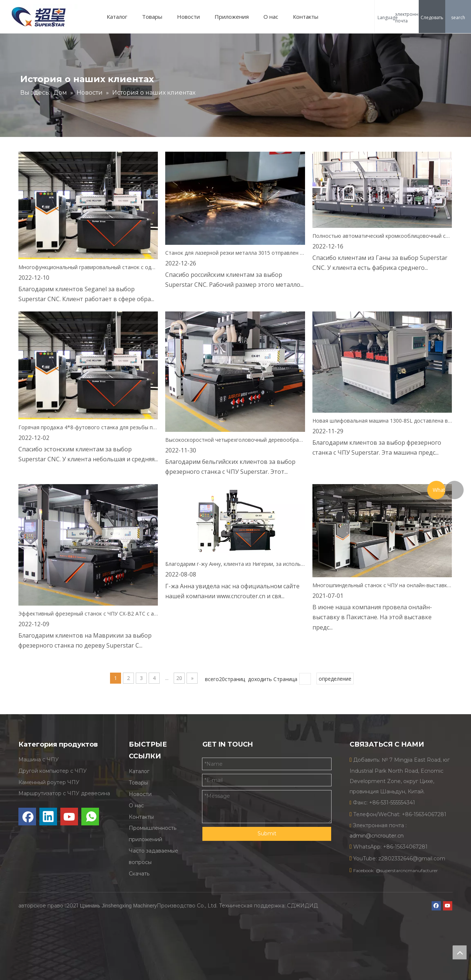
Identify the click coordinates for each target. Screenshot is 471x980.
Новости (191, 17)
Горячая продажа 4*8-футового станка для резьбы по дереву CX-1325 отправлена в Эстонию (88, 427)
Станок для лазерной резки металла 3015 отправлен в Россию (235, 253)
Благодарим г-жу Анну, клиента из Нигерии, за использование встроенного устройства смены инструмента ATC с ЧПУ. (235, 564)
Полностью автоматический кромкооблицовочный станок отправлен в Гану (382, 236)
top (460, 952)
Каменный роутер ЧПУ (49, 782)
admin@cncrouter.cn (377, 836)
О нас (274, 17)
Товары (155, 17)
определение (335, 679)
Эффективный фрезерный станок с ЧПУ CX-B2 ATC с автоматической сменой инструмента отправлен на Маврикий (88, 614)
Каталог (120, 17)
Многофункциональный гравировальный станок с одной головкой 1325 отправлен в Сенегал (88, 267)
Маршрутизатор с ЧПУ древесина (64, 793)
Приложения (235, 17)
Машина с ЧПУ (39, 759)
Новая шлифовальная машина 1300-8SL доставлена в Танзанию (382, 421)
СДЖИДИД (302, 898)
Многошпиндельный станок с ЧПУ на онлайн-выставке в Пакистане (382, 585)
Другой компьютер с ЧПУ (53, 771)
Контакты (309, 17)
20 (179, 678)
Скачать (139, 874)
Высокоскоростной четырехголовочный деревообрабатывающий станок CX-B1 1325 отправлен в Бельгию (235, 440)
